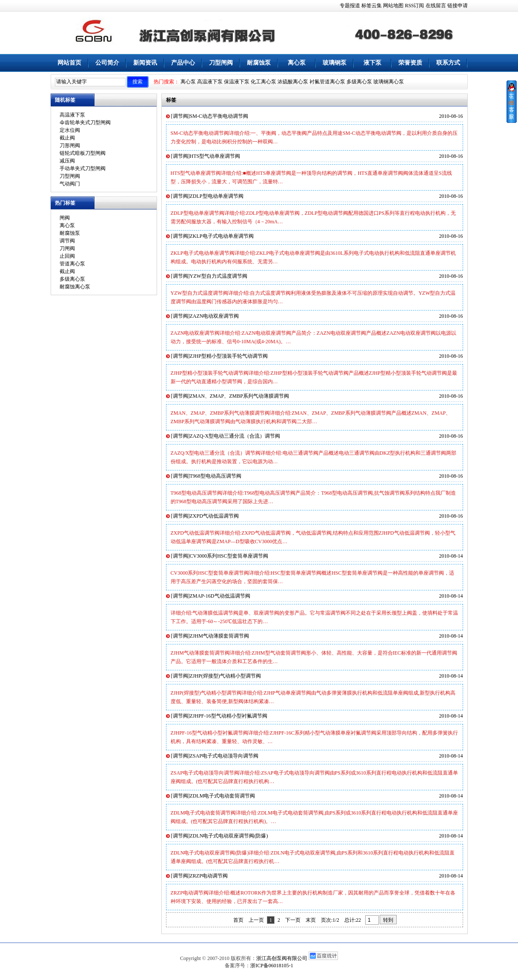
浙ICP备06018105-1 (272, 966)
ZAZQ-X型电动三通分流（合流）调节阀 (235, 436)
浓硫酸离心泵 (293, 82)
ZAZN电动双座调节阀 (215, 316)
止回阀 (67, 256)
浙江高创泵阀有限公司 (282, 958)
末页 (311, 920)
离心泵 (297, 63)
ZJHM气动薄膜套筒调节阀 (219, 636)
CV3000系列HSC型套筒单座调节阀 (229, 556)
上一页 (256, 920)
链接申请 (458, 6)
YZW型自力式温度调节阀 (219, 276)
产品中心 (183, 63)
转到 (388, 920)
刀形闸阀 (70, 145)
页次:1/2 (330, 920)
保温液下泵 (237, 82)
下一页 (293, 920)
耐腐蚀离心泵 (75, 287)
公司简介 (107, 63)
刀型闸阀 (221, 63)
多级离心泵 (359, 82)
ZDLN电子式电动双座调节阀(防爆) (229, 836)
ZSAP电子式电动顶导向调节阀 (224, 756)
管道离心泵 (72, 264)
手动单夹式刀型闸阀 (83, 168)
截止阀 (67, 138)
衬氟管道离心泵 (327, 82)
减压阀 (67, 161)
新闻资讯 (145, 63)
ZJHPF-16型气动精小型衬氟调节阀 (229, 716)
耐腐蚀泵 (259, 63)
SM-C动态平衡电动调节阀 (219, 116)
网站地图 (393, 6)
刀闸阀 (67, 248)
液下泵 (372, 63)
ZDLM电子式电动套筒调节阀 (223, 796)
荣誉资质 (410, 63)
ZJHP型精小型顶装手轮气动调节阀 (229, 356)
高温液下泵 (210, 82)
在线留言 (436, 6)
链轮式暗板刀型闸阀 (83, 153)
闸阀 (65, 218)
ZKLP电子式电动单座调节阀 (222, 236)
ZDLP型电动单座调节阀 (217, 196)
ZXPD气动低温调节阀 (214, 516)
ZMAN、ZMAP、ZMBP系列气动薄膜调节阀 (239, 396)
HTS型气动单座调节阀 (215, 156)
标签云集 (372, 6)
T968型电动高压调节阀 (216, 476)
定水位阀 (70, 130)
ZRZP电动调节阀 (209, 876)
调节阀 (67, 241)
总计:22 (353, 920)
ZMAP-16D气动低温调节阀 (220, 596)
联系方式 (448, 63)
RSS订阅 (414, 6)
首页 (238, 920)
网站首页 (69, 63)
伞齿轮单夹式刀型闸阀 (85, 122)
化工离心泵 (263, 82)
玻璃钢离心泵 (389, 82)
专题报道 (350, 6)
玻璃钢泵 (335, 63)
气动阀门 (70, 184)
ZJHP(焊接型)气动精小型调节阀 (225, 676)
